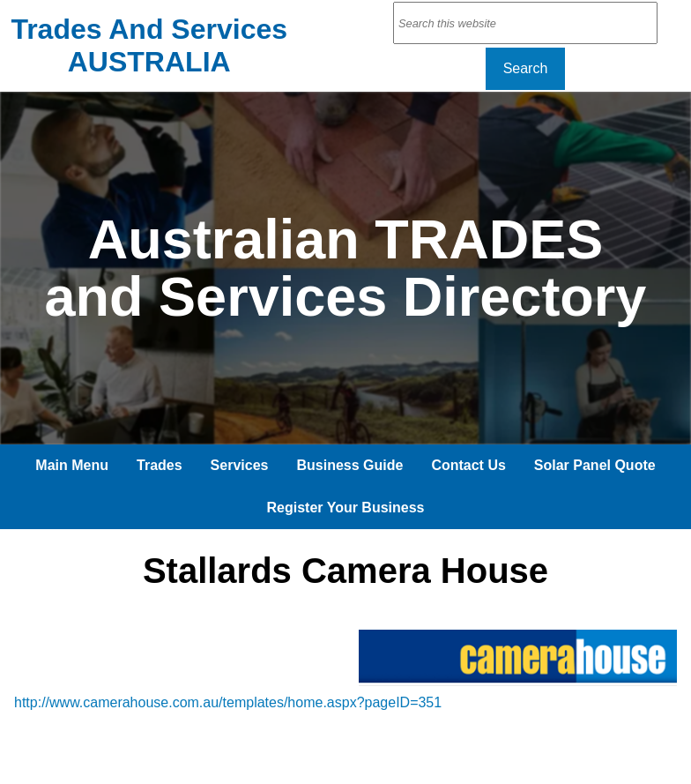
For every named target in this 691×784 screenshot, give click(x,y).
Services (240, 465)
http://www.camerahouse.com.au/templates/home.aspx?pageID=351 (228, 702)
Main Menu (72, 465)
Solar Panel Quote (595, 465)
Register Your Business (345, 508)
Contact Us (468, 465)
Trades (160, 465)
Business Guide (349, 465)
